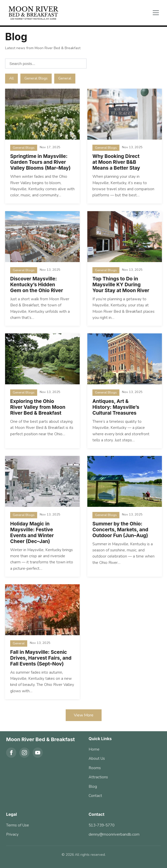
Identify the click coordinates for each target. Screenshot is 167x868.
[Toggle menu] (156, 13)
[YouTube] (38, 753)
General (65, 78)
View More (84, 715)
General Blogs (36, 78)
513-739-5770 (102, 825)
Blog (93, 786)
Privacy (12, 834)
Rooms (95, 768)
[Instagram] (24, 753)
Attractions (98, 777)
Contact (95, 796)
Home (94, 749)
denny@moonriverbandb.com (114, 834)
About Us (97, 758)
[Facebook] (11, 753)
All (11, 78)
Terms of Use (18, 825)
